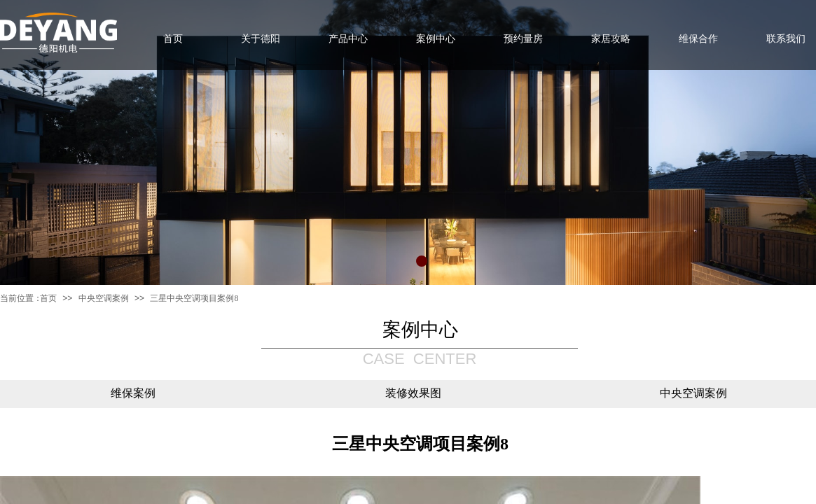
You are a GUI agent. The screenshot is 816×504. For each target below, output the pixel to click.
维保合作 (698, 38)
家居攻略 (611, 38)
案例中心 (436, 38)
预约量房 (523, 38)
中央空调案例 (104, 298)
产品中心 (348, 38)
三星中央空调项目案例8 (194, 298)
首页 (48, 298)
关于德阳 (261, 38)
